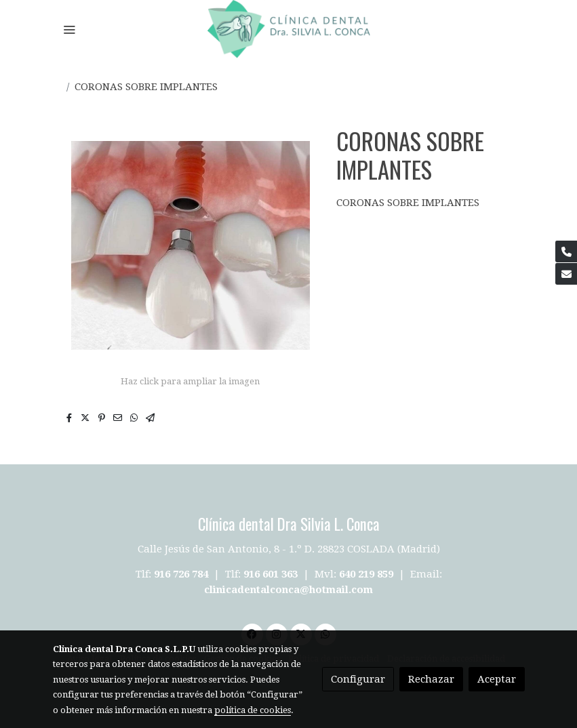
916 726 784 (181, 574)
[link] (289, 29)
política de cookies (253, 710)
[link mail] (566, 274)
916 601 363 (271, 574)
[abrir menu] (69, 29)
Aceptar (497, 679)
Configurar (358, 679)
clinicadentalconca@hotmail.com (288, 590)
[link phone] (566, 251)
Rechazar (431, 679)
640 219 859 (367, 574)
